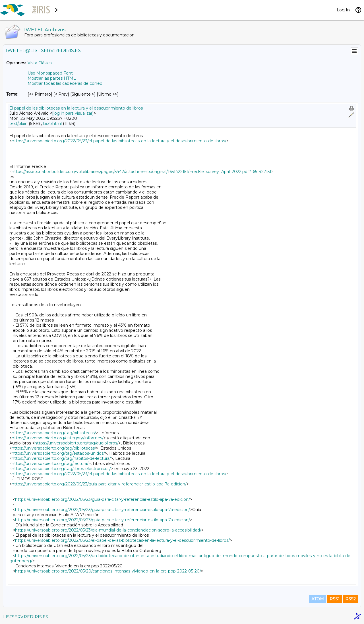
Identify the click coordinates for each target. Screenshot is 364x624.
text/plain (18, 123)
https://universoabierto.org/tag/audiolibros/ (76, 443)
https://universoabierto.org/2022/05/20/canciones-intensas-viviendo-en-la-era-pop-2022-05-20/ (108, 571)
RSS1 (335, 599)
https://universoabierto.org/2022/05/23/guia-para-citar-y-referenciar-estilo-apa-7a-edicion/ (99, 484)
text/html (52, 123)
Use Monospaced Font (50, 73)
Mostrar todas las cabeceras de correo (65, 83)
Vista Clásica (40, 63)
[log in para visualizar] (73, 113)
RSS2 (350, 599)
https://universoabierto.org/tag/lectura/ (50, 464)
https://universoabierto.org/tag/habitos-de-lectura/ (61, 458)
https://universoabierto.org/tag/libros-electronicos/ (61, 469)
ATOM (318, 599)
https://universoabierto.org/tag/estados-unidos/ (58, 453)
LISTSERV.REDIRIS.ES (26, 617)
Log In (343, 10)
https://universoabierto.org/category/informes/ (58, 438)
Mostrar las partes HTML (52, 78)
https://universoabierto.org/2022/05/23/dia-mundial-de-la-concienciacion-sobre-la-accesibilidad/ (108, 530)
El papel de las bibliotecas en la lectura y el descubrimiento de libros (76, 108)
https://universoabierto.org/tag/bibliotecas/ (54, 433)
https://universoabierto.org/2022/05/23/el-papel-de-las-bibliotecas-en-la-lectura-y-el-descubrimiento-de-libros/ (119, 141)
